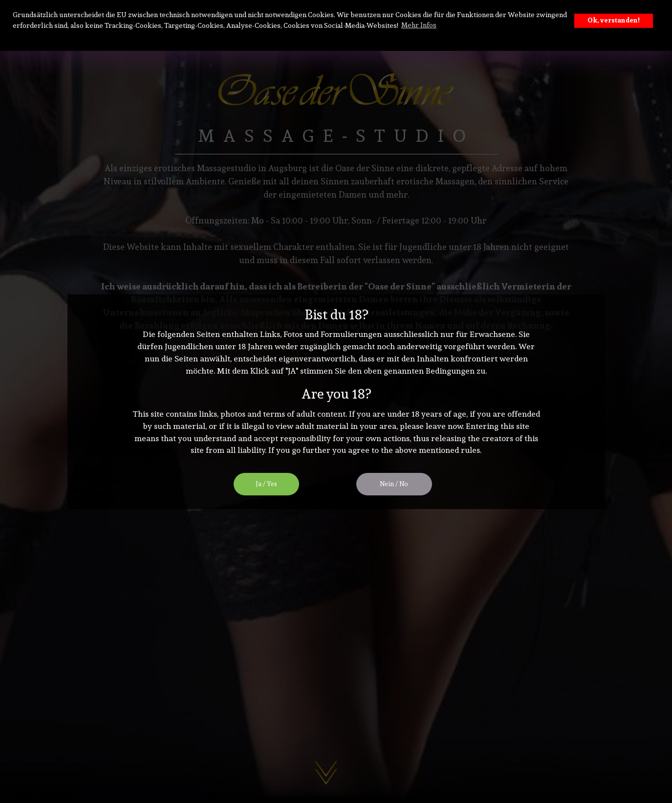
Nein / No (394, 484)
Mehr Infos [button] (419, 25)
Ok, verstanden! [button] (614, 20)
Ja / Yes (266, 484)
